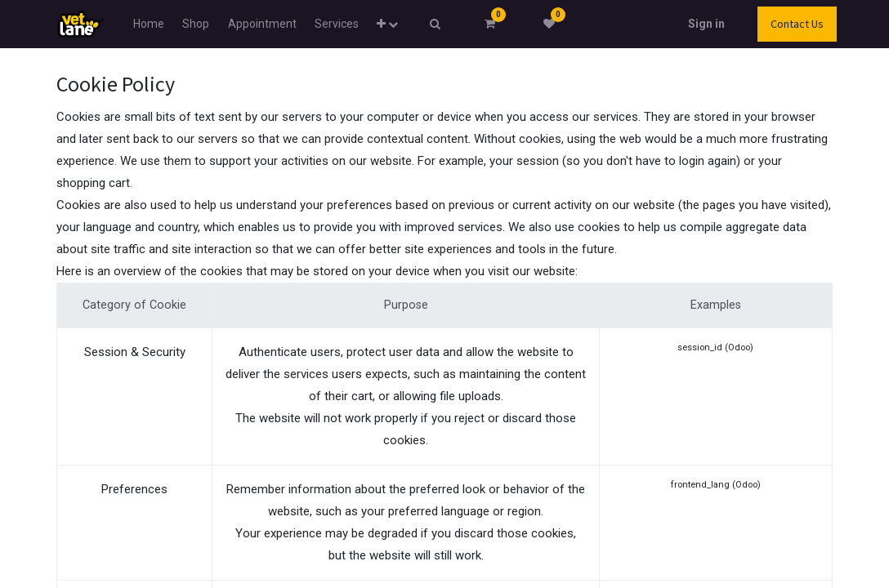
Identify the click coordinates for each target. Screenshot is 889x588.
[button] (387, 24)
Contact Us (797, 24)
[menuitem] (149, 24)
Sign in (706, 24)
